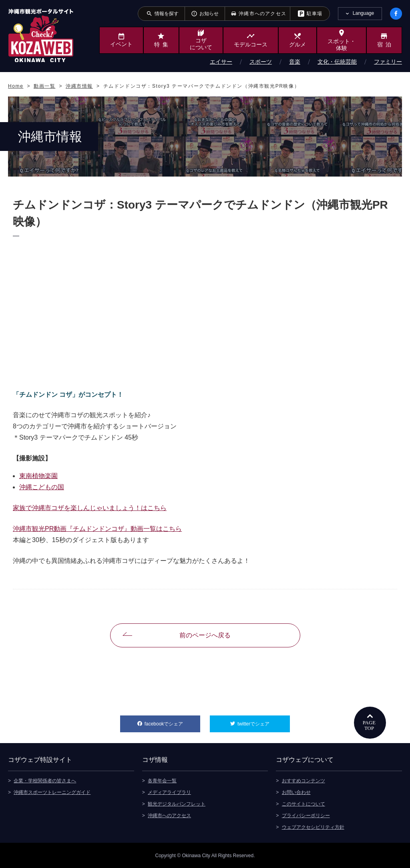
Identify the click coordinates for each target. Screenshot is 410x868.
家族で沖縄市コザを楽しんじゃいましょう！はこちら (90, 508)
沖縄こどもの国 (42, 487)
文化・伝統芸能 (337, 62)
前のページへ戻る (205, 635)
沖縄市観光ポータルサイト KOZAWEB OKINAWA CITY (41, 35)
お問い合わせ (296, 792)
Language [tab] (363, 13)
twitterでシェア (264, 721)
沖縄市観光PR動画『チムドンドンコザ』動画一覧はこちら (97, 529)
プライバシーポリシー (306, 815)
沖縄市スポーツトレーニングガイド (52, 792)
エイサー (221, 62)
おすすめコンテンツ (303, 780)
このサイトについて (303, 804)
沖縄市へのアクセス (169, 815)
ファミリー (388, 62)
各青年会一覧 (162, 780)
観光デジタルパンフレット (177, 804)
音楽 (295, 62)
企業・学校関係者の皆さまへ (45, 780)
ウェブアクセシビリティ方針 (313, 827)
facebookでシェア (172, 721)
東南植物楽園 (38, 476)
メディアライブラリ (169, 792)
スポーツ (261, 62)
